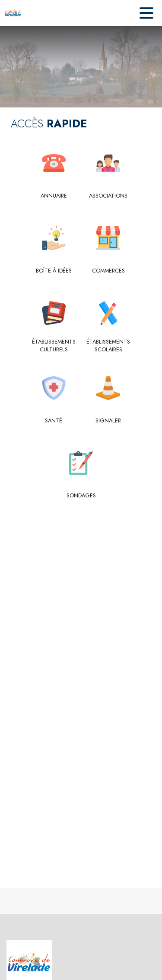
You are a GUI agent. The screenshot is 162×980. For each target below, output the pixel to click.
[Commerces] (109, 271)
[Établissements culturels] (54, 346)
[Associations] (109, 196)
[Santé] (54, 421)
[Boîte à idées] (54, 271)
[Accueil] (13, 13)
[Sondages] (81, 496)
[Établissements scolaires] (109, 346)
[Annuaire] (54, 196)
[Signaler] (109, 421)
